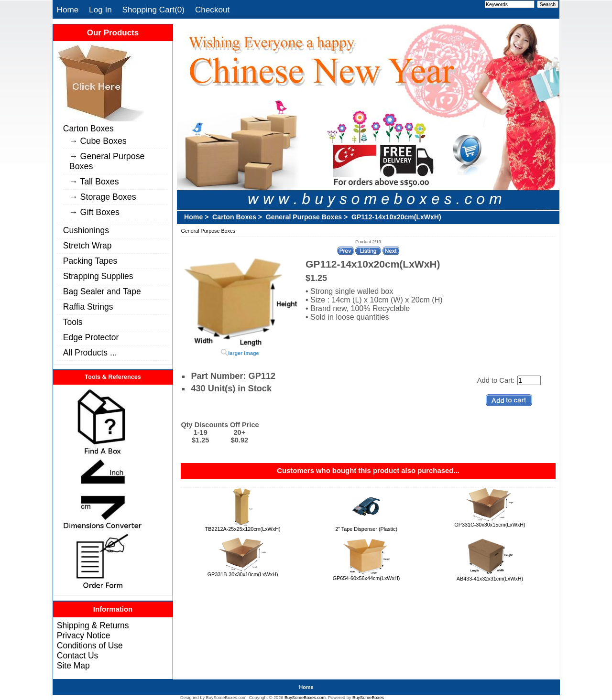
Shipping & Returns (93, 625)
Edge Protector (91, 337)
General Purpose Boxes (304, 217)
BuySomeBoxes (368, 698)
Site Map (73, 666)
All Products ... (90, 353)
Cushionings (86, 230)
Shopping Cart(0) (154, 10)
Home (68, 10)
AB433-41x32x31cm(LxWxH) (490, 579)
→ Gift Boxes (94, 212)
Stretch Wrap (87, 246)
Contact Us (77, 656)
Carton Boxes (88, 129)
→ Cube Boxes (98, 141)
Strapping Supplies (98, 276)
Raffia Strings (88, 307)
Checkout (212, 10)
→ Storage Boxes (103, 197)
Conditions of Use (90, 646)
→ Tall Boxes (94, 182)
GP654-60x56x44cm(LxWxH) (366, 578)
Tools (73, 322)
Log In (100, 10)
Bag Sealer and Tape (102, 291)
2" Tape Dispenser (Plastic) (366, 529)
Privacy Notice (84, 635)
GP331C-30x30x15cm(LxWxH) (490, 525)
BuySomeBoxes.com (305, 698)
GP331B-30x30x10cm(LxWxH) (243, 574)
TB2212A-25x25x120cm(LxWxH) (243, 529)
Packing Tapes (90, 261)
